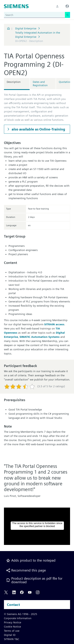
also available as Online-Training (38, 129)
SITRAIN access (54, 324)
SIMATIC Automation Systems (40, 337)
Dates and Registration (40, 84)
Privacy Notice (13, 622)
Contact (13, 605)
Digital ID (10, 635)
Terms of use (12, 631)
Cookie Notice (12, 627)
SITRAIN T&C (12, 639)
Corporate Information (18, 618)
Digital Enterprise (26, 28)
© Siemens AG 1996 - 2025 (21, 614)
